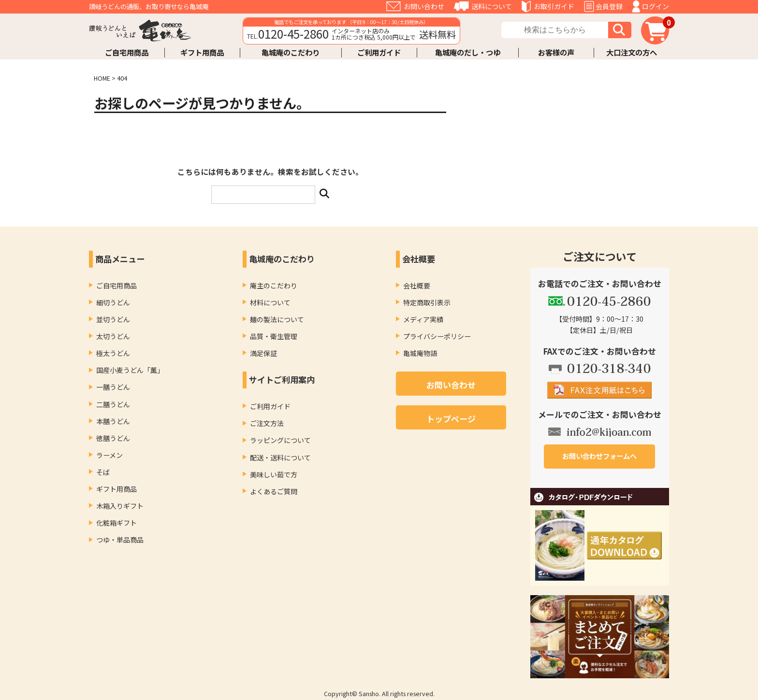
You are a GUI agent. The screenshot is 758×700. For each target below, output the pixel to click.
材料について (270, 302)
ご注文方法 (267, 423)
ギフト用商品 (202, 52)
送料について (492, 6)
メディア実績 (423, 319)
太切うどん (113, 336)
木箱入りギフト (120, 506)
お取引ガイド (554, 6)
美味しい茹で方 (274, 474)
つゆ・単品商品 (120, 540)
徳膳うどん (113, 438)
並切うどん (113, 319)
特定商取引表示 (427, 302)
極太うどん (113, 353)
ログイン (656, 6)
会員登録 (609, 6)
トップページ (451, 419)
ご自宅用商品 (127, 52)
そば (103, 472)
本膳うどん (113, 421)
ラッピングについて (280, 440)
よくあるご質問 (274, 491)
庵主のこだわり (274, 286)
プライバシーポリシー (437, 336)
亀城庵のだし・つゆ (468, 52)
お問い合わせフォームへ (599, 456)
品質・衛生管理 (274, 336)
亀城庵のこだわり (291, 52)
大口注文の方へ (632, 52)
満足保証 (263, 353)
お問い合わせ (424, 6)
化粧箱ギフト (117, 523)
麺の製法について (277, 319)
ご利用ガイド (379, 52)
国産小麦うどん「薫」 (130, 370)
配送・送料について (280, 457)
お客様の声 (556, 52)
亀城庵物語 (420, 353)
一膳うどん (113, 387)
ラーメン (109, 455)
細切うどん (113, 302)
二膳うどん (113, 404)
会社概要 (417, 286)
